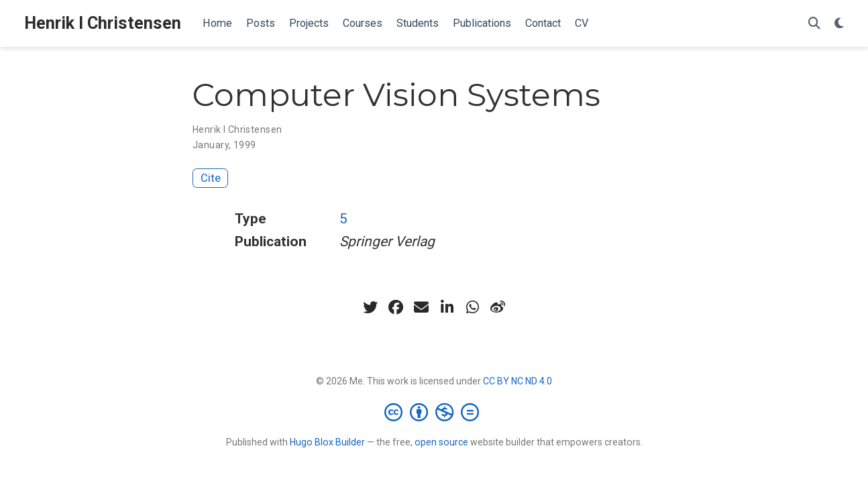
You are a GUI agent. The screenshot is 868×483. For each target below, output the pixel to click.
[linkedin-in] (447, 307)
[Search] (814, 24)
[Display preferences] (839, 24)
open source (441, 442)
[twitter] (370, 307)
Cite (211, 178)
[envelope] (421, 307)
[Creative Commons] (434, 412)
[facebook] (396, 307)
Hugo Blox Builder (327, 442)
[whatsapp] (472, 307)
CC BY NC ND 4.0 (518, 381)
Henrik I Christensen (103, 23)
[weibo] (498, 307)
